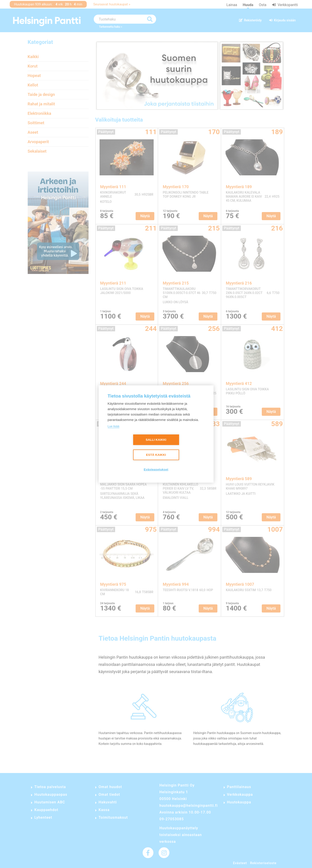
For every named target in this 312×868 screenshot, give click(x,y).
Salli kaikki (156, 440)
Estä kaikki (156, 455)
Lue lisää (114, 426)
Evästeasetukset (156, 469)
